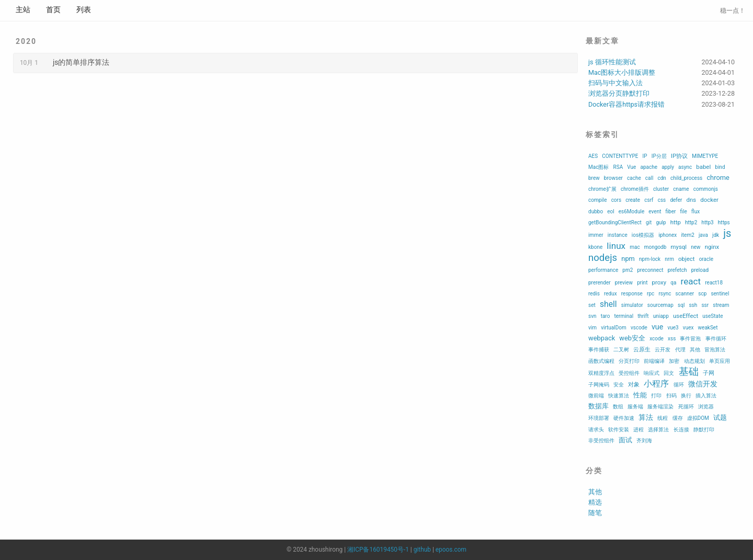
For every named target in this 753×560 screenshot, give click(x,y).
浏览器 (706, 407)
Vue (631, 167)
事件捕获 (599, 350)
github (422, 550)
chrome (718, 178)
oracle (706, 259)
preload (700, 270)
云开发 (663, 350)
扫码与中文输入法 (615, 83)
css (662, 200)
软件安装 (619, 430)
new (695, 247)
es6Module (631, 212)
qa (673, 283)
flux (695, 212)
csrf (649, 200)
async (685, 167)
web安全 (632, 338)
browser (613, 178)
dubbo (596, 212)
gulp (661, 222)
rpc (651, 294)
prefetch (677, 270)
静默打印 (704, 430)
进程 (638, 430)
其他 (695, 350)
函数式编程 (601, 361)
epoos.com (451, 550)
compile (598, 200)
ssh (693, 305)
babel (703, 167)
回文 (669, 373)
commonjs (706, 189)
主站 (23, 9)
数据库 (598, 406)
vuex (688, 328)
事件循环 (716, 339)
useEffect (686, 316)
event (655, 212)
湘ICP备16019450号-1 (378, 550)
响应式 (652, 373)
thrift (643, 316)
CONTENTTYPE (620, 156)
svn (592, 316)
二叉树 (621, 350)
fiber (671, 212)
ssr (705, 305)
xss (672, 339)
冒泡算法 (715, 350)
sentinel (720, 294)
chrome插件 (635, 189)
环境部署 (599, 418)
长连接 (681, 430)
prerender (600, 283)
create (633, 200)
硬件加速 (624, 418)
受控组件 (629, 373)
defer (676, 200)
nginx (712, 247)
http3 (707, 222)
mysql (678, 247)
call (649, 178)
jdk (716, 235)
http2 (691, 222)
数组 (618, 407)
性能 (640, 395)
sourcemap (660, 305)
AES (593, 156)
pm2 (627, 270)
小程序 (656, 384)
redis (594, 294)
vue (657, 327)
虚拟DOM (698, 418)
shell (608, 304)
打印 (656, 396)
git (649, 222)
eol (611, 212)
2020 (26, 41)
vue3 (673, 328)
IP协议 (679, 156)
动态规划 (694, 361)
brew (594, 178)
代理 (680, 350)
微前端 (596, 396)
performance (603, 270)
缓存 (678, 418)
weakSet (708, 328)
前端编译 (654, 361)
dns (692, 200)
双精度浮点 (601, 373)
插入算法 (706, 396)
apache (649, 167)
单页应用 (720, 361)
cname (681, 189)
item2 (687, 235)
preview (624, 283)
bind (720, 167)
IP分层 (659, 156)
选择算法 (658, 430)
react (691, 281)
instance (618, 235)
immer (596, 235)
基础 (689, 372)
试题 (720, 418)
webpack (602, 338)
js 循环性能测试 (612, 62)
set (592, 305)
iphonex (668, 235)
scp (702, 294)
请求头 (596, 430)
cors (617, 200)
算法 (646, 417)
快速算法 (619, 396)
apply (668, 167)
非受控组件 (601, 441)
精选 (595, 502)
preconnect (650, 270)
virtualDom (614, 328)
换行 (686, 396)
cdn (661, 178)
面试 (625, 440)
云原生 (642, 349)
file (684, 212)
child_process (686, 178)
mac (635, 247)
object (686, 259)
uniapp (661, 316)
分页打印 (629, 361)
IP (645, 156)
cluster (661, 189)
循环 (679, 385)
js (727, 233)
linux (616, 246)
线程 (663, 418)
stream (721, 305)
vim (592, 328)
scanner (685, 294)
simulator (632, 305)
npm (628, 259)
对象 (634, 384)
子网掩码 (599, 385)
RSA (618, 167)
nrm (669, 259)
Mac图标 (598, 167)
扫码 (671, 396)
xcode (657, 339)
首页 (53, 9)
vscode (639, 328)
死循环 (686, 407)
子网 (709, 373)
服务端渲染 (660, 407)
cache (634, 178)
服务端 (635, 407)
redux (611, 294)
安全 (619, 385)
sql (681, 305)
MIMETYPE (705, 156)
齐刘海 (644, 441)
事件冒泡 (690, 339)
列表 (84, 9)
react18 (714, 283)
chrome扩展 (602, 189)
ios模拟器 (643, 235)
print (642, 283)
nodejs (603, 258)
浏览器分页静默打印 (619, 93)
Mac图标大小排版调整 (622, 72)
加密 (674, 361)
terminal (624, 316)
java (703, 235)
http (676, 222)
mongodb (655, 247)
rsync (665, 294)
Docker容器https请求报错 (626, 104)
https (724, 222)
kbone (595, 247)
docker (709, 200)
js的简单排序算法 (81, 62)
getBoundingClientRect (615, 222)
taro (606, 316)
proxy (659, 282)
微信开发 (703, 384)
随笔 (595, 513)
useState (712, 316)
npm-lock (650, 259)
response (632, 294)
